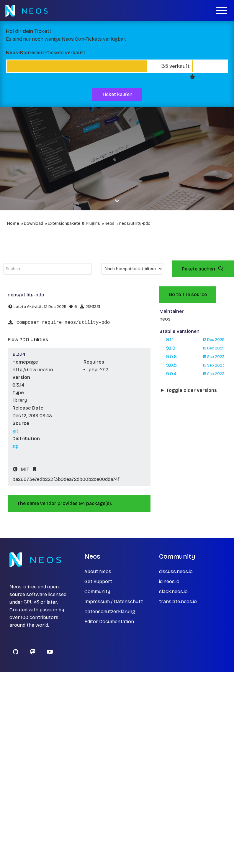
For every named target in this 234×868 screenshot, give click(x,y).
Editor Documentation (109, 622)
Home (13, 223)
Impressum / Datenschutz (114, 602)
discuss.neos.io (176, 571)
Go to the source (188, 294)
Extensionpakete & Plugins (74, 223)
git (15, 431)
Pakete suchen (203, 269)
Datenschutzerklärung (110, 612)
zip (15, 446)
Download (33, 223)
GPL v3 (31, 602)
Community (97, 591)
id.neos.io (169, 581)
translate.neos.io (178, 602)
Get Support (98, 581)
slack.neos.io (173, 591)
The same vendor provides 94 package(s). (65, 503)
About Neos (98, 571)
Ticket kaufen (117, 94)
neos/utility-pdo (135, 223)
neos (110, 223)
